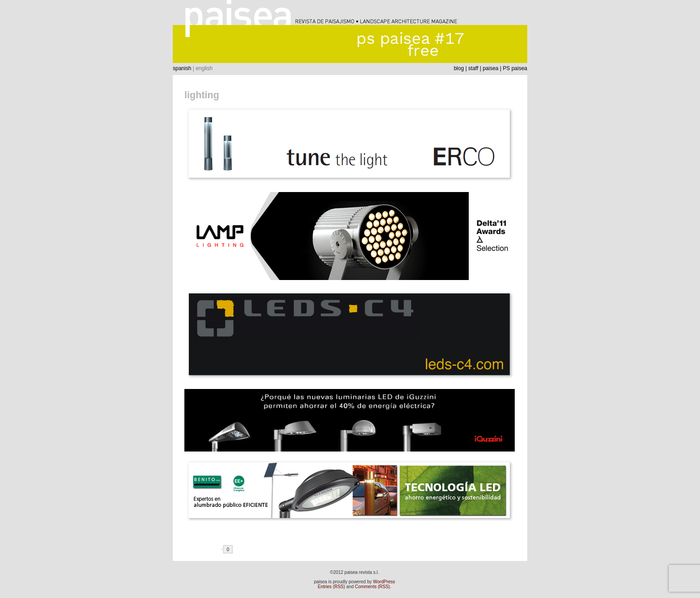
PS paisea (515, 68)
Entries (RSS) (331, 587)
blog (459, 68)
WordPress (384, 582)
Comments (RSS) (372, 587)
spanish (182, 68)
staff (473, 68)
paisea (490, 68)
